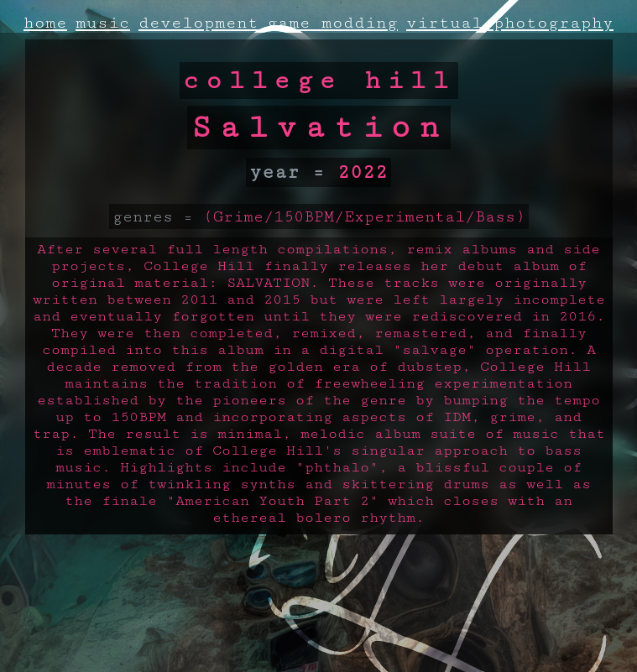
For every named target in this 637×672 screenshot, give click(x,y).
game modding (332, 23)
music (103, 23)
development (198, 23)
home (45, 23)
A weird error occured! (319, 585)
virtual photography (510, 23)
